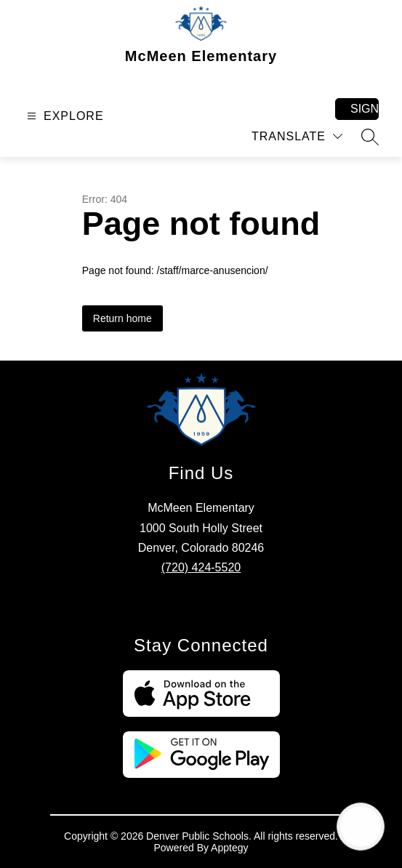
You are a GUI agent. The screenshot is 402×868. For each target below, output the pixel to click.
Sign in (365, 109)
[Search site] (370, 137)
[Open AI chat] (361, 827)
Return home (122, 318)
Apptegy (229, 848)
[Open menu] (64, 116)
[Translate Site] (297, 136)
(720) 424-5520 (201, 567)
